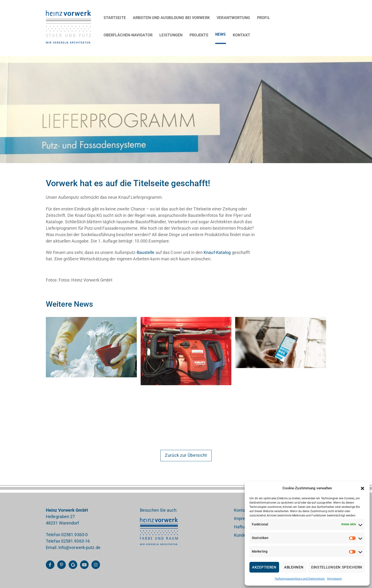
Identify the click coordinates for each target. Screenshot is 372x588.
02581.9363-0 (74, 535)
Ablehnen (294, 567)
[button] (362, 488)
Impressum (334, 579)
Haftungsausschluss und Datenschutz (300, 579)
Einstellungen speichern (337, 567)
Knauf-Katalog (217, 252)
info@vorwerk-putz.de (79, 547)
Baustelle (146, 252)
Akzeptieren (264, 567)
